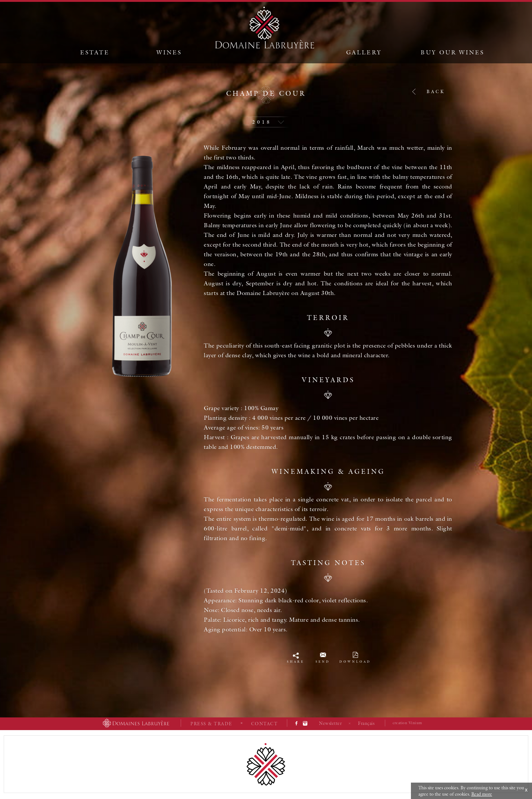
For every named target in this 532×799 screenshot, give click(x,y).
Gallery (364, 52)
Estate (95, 52)
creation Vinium (407, 723)
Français (366, 723)
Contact (265, 724)
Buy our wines (452, 52)
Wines (169, 52)
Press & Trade (211, 724)
